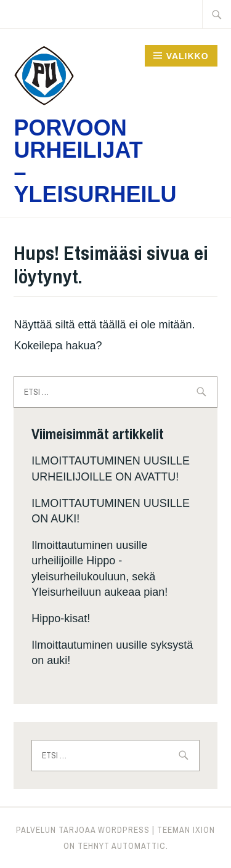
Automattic (139, 846)
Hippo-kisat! (61, 619)
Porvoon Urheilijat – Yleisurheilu (95, 161)
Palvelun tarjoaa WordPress (83, 830)
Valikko (188, 56)
